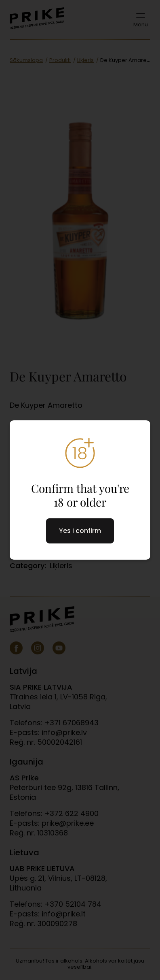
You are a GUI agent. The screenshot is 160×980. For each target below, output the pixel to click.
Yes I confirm (80, 531)
